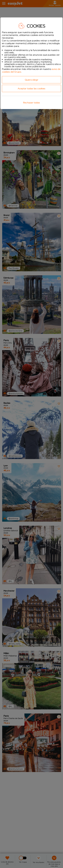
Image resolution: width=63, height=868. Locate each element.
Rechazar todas (31, 103)
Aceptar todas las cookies (31, 89)
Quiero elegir (32, 80)
